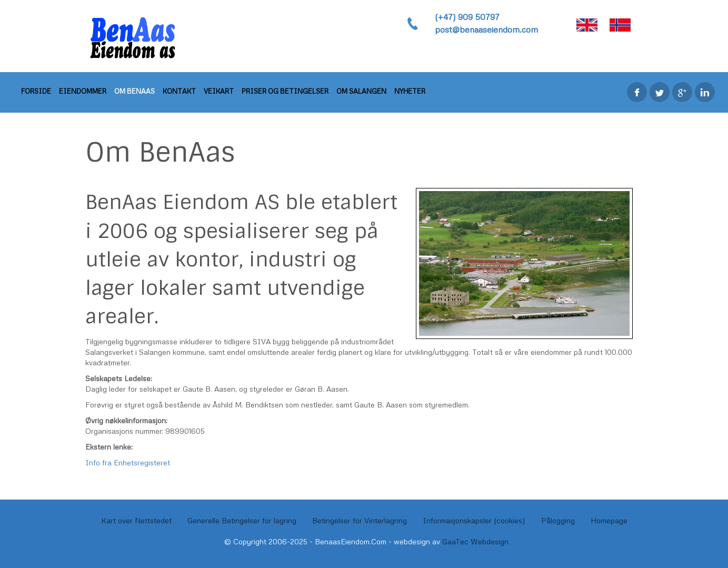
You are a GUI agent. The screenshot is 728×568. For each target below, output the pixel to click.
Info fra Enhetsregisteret (128, 462)
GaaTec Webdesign (475, 541)
